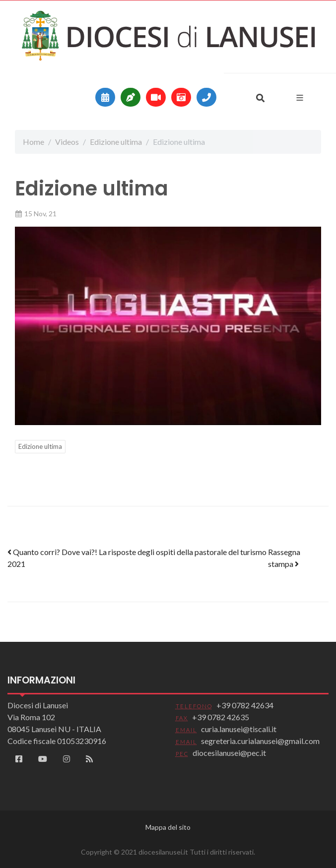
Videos (67, 142)
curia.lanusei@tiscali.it (239, 729)
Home (34, 142)
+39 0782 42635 (221, 717)
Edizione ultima (116, 142)
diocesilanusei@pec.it (229, 753)
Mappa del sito (168, 827)
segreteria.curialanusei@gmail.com (260, 741)
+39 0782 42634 (245, 705)
